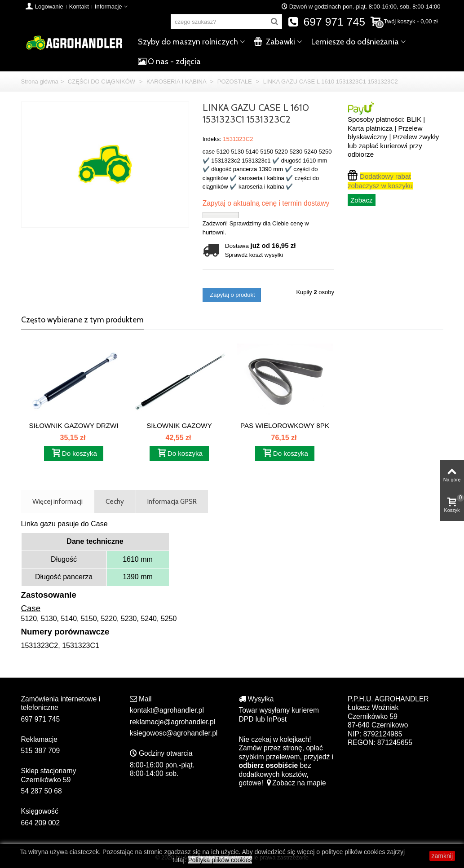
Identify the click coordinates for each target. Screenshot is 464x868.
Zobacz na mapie (295, 783)
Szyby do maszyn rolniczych (188, 42)
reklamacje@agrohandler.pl (172, 722)
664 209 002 (41, 823)
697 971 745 (326, 22)
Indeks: (212, 139)
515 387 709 (41, 751)
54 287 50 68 (42, 791)
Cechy (115, 501)
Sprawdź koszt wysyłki (254, 255)
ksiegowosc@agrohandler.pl (174, 733)
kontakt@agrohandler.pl (167, 710)
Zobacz (362, 200)
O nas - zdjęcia (169, 62)
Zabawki (275, 42)
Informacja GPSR (172, 501)
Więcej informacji (57, 501)
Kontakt (79, 7)
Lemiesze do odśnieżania (355, 42)
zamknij (442, 856)
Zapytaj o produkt (232, 295)
